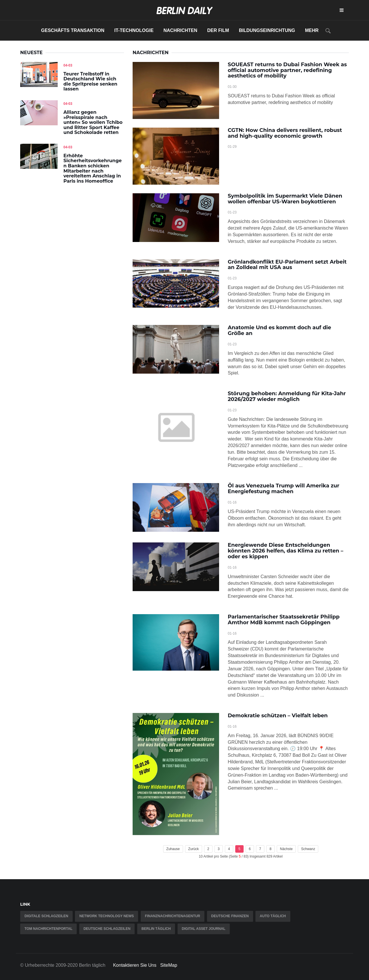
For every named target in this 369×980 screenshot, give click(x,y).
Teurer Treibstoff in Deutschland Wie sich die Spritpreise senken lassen (90, 82)
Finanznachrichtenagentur (173, 916)
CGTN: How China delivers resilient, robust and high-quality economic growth (285, 133)
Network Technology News (107, 916)
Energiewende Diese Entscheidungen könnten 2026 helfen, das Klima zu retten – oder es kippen (286, 551)
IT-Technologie (134, 30)
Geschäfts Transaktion (73, 30)
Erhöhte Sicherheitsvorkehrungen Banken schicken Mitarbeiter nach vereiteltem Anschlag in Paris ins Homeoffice (93, 168)
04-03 (68, 65)
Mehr (312, 30)
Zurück (194, 849)
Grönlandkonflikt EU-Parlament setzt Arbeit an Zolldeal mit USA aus (287, 265)
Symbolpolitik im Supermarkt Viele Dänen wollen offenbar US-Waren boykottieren (285, 199)
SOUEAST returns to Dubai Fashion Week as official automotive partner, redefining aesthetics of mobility (287, 70)
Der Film (218, 30)
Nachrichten (180, 30)
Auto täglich (273, 916)
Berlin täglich (156, 929)
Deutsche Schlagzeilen (107, 929)
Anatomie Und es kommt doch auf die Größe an (279, 330)
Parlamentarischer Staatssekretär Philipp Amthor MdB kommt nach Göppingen (284, 620)
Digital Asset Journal (204, 929)
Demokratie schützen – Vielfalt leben (278, 716)
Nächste (286, 849)
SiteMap (169, 965)
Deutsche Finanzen (230, 916)
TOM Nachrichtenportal (48, 929)
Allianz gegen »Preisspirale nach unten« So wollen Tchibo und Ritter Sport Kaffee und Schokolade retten (93, 122)
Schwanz (308, 849)
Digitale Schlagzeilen (46, 916)
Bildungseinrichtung (267, 30)
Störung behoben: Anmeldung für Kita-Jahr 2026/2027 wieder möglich (287, 396)
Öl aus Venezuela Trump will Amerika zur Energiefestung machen (284, 489)
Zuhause (173, 849)
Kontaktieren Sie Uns (135, 965)
